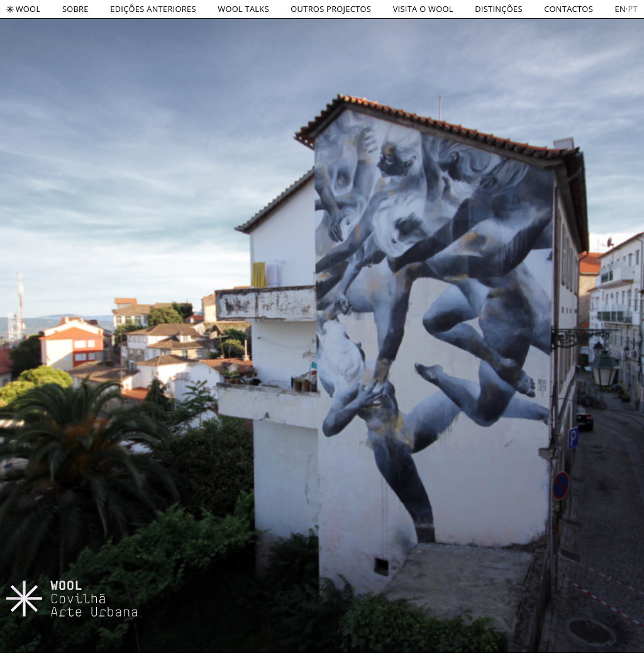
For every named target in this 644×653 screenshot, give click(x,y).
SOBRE (75, 9)
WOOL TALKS (243, 9)
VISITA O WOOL (423, 9)
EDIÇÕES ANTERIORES (153, 9)
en (620, 9)
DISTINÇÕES (498, 9)
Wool (23, 9)
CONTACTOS (569, 9)
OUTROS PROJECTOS (331, 9)
